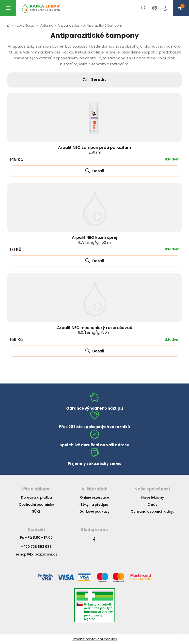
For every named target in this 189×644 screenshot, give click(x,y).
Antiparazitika (68, 26)
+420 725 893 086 (36, 547)
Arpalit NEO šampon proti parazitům (94, 150)
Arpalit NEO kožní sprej (94, 240)
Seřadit (94, 80)
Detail (94, 171)
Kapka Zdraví (25, 26)
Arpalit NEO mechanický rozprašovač (95, 330)
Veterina (47, 26)
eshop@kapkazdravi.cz (36, 554)
